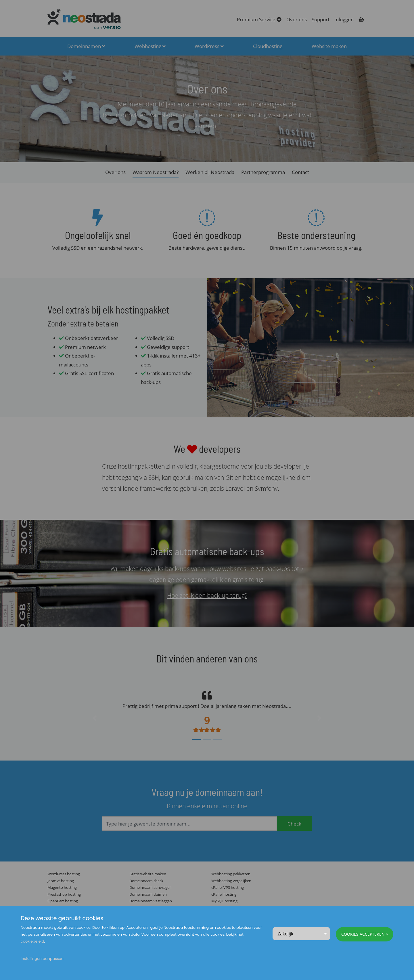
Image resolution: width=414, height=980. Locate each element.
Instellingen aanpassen (42, 959)
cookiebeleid (32, 941)
